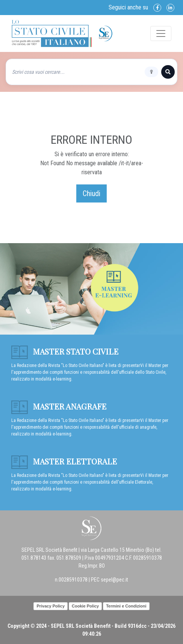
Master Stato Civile (65, 351)
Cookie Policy (85, 606)
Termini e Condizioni (126, 606)
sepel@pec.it (114, 580)
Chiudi (91, 193)
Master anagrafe (59, 406)
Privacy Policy (51, 606)
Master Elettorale (64, 461)
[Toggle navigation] (161, 33)
